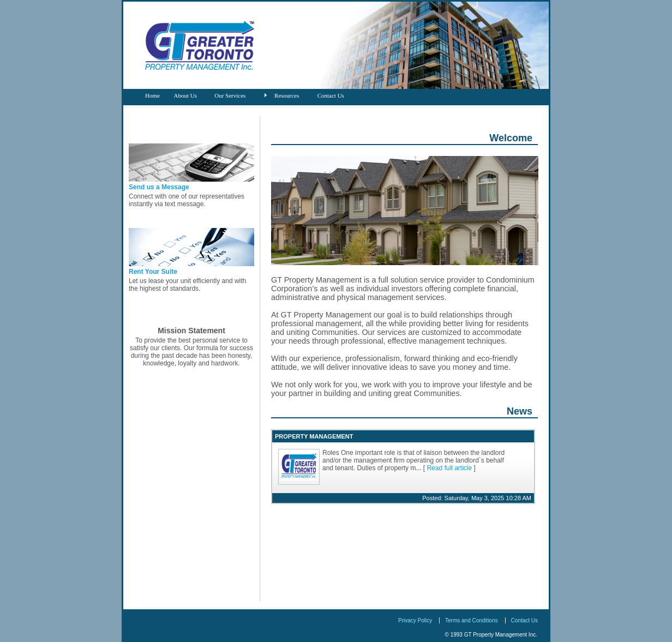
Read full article (449, 468)
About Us (185, 95)
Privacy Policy (415, 620)
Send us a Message (159, 187)
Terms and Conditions (472, 620)
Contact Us (331, 95)
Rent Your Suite (153, 272)
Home (152, 95)
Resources (287, 95)
